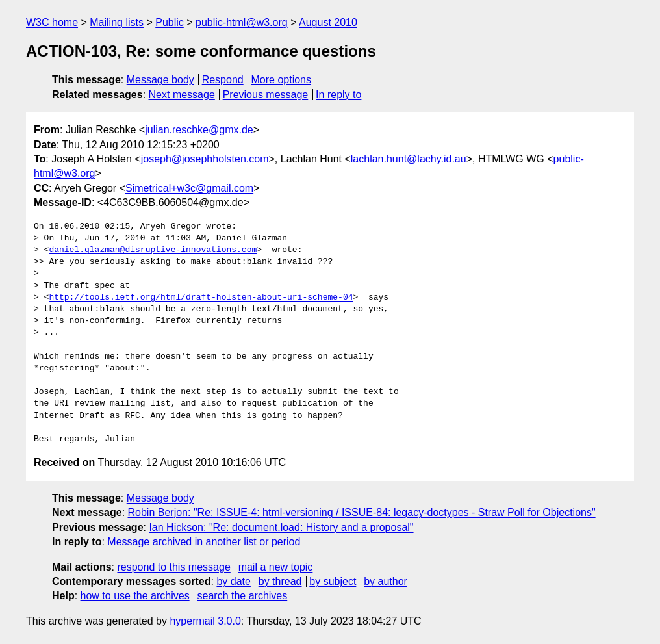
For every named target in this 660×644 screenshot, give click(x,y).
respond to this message (173, 567)
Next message (182, 95)
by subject (333, 581)
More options (282, 80)
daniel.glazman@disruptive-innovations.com (153, 250)
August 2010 (328, 22)
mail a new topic (276, 567)
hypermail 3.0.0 (205, 621)
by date (233, 581)
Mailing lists (117, 22)
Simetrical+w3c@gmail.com (189, 188)
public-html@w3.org (242, 22)
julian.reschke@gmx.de (199, 130)
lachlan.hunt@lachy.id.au (409, 159)
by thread (280, 581)
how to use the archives (135, 596)
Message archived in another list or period (204, 542)
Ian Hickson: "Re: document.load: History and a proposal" (281, 527)
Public (170, 22)
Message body (160, 80)
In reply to (338, 95)
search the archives (243, 596)
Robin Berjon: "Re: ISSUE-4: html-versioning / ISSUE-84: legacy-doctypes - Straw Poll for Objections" (362, 512)
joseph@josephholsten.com (205, 159)
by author (386, 581)
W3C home (52, 22)
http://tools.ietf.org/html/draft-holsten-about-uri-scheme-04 (201, 298)
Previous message (266, 95)
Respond (223, 80)
